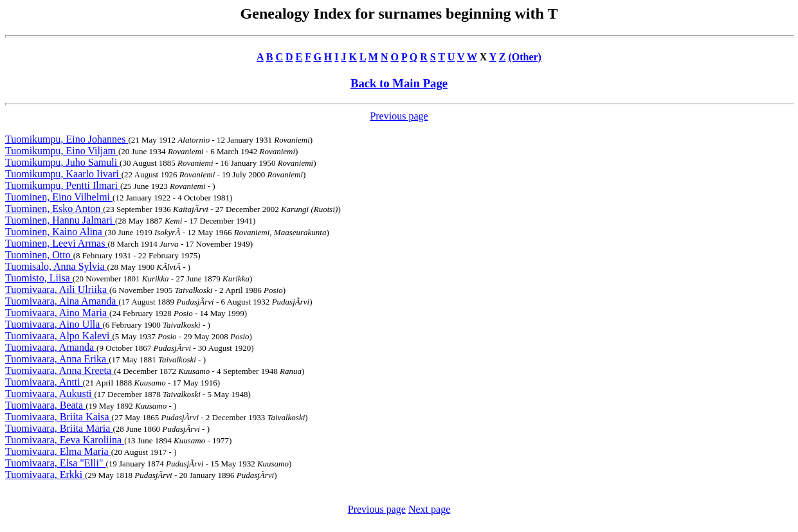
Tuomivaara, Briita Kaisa (59, 417)
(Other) (525, 57)
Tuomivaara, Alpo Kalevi (59, 336)
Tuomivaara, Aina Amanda (62, 301)
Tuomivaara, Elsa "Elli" (55, 463)
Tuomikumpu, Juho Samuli (62, 162)
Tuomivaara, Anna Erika (57, 359)
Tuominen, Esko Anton (54, 208)
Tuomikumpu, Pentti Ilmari (63, 185)
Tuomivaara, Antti (44, 382)
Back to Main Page (399, 83)
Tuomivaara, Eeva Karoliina (65, 440)
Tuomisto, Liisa (39, 278)
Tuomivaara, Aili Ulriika (57, 289)
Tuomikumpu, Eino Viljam (62, 151)
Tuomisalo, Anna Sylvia (56, 266)
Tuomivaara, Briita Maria (59, 428)
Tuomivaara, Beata (45, 405)
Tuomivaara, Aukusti (50, 394)
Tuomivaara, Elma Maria (58, 451)
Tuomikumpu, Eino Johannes (67, 139)
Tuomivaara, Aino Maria (57, 313)
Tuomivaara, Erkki (45, 474)
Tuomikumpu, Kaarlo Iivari (63, 174)
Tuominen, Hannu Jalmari (60, 220)
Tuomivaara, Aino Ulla (54, 324)
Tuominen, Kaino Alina (55, 232)
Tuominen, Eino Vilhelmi (59, 197)
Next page (429, 509)
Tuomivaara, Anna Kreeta (59, 370)
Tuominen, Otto (39, 255)
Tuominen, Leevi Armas (56, 243)
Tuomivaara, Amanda (51, 347)
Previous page (399, 116)
